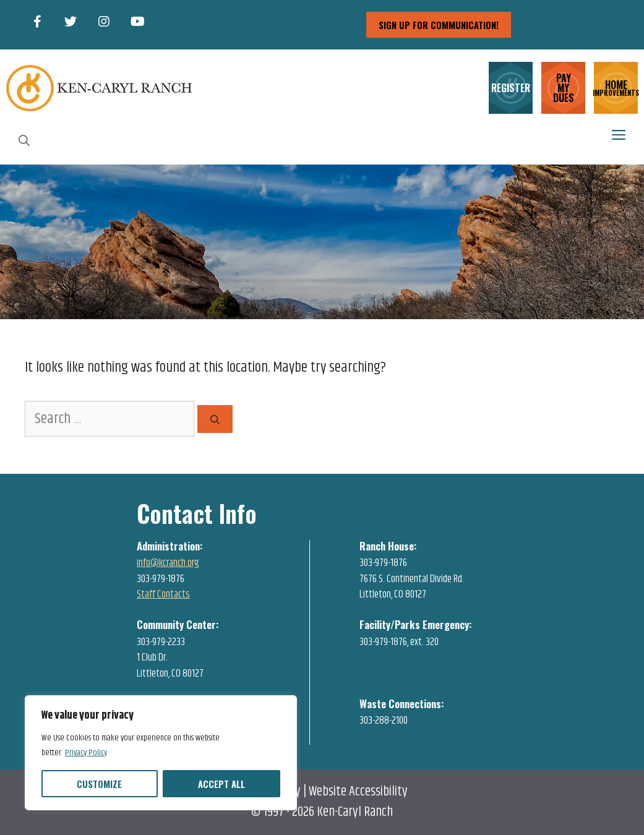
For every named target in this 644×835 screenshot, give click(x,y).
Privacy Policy (86, 753)
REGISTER (511, 88)
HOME (616, 87)
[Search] (215, 419)
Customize (99, 784)
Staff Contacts (163, 594)
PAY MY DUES (564, 88)
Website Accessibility (358, 792)
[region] (161, 753)
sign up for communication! (439, 25)
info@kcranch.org (168, 563)
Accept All (221, 784)
